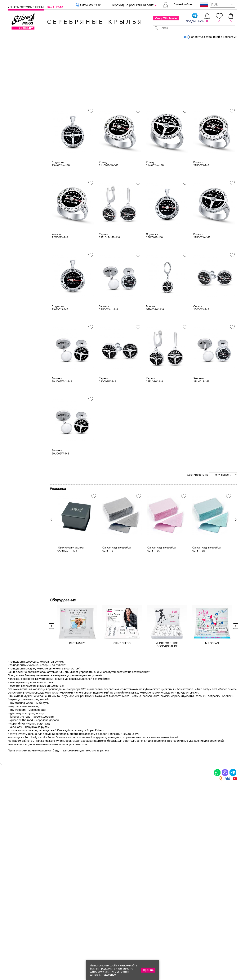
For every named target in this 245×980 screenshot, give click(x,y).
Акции (142, 891)
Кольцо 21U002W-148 (202, 264)
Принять (148, 970)
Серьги (17, 64)
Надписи (18, 173)
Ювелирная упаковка (26, 878)
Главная (54, 49)
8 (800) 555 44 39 (88, 5)
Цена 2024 (19, 133)
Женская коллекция (21, 54)
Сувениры (14, 83)
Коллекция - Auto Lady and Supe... (120, 49)
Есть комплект (22, 128)
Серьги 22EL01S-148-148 (109, 264)
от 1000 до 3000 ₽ (25, 202)
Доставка (153, 36)
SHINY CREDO (122, 736)
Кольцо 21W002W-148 (155, 192)
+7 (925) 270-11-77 (180, 959)
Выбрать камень (34, 36)
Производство (149, 878)
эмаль (16, 153)
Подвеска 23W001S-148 (154, 264)
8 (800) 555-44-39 (219, 959)
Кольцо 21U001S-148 (201, 192)
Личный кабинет (184, 4)
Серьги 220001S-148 (201, 336)
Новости (137, 36)
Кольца (17, 59)
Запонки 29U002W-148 (60, 480)
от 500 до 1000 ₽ (24, 197)
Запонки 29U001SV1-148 (108, 336)
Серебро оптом (71, 49)
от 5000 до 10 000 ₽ (26, 212)
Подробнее (109, 975)
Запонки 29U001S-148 (201, 408)
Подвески (19, 69)
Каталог (14, 36)
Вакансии (55, 7)
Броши (56, 891)
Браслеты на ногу (66, 898)
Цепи (98, 878)
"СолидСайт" (95, 940)
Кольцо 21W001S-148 (60, 264)
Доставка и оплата (196, 878)
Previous (52, 549)
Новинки (64, 36)
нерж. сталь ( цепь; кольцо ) (31, 148)
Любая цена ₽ (22, 188)
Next (235, 549)
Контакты (170, 36)
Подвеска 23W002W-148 (61, 192)
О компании (189, 36)
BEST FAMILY (77, 736)
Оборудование (212, 36)
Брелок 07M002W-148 (155, 336)
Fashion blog (190, 916)
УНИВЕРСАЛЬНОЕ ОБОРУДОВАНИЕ (167, 738)
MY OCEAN (212, 736)
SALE (52, 36)
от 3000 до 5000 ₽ (25, 207)
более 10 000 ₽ (22, 217)
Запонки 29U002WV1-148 (62, 408)
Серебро (18, 98)
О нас (184, 891)
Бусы (55, 905)
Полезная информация (156, 911)
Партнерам (120, 36)
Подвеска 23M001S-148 (60, 336)
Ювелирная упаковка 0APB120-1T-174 (70, 642)
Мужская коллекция (21, 78)
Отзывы (232, 36)
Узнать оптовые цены (26, 7)
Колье (56, 885)
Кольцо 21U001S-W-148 (109, 192)
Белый (17, 113)
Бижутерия (82, 36)
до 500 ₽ (18, 193)
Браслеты (59, 878)
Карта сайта (190, 923)
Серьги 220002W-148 (107, 408)
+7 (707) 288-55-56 (216, 966)
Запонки (18, 73)
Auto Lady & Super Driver (105, 62)
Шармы (14, 905)
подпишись (195, 18)
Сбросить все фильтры (67, 62)
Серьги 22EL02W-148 (154, 408)
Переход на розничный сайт (132, 5)
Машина (18, 168)
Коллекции (101, 36)
